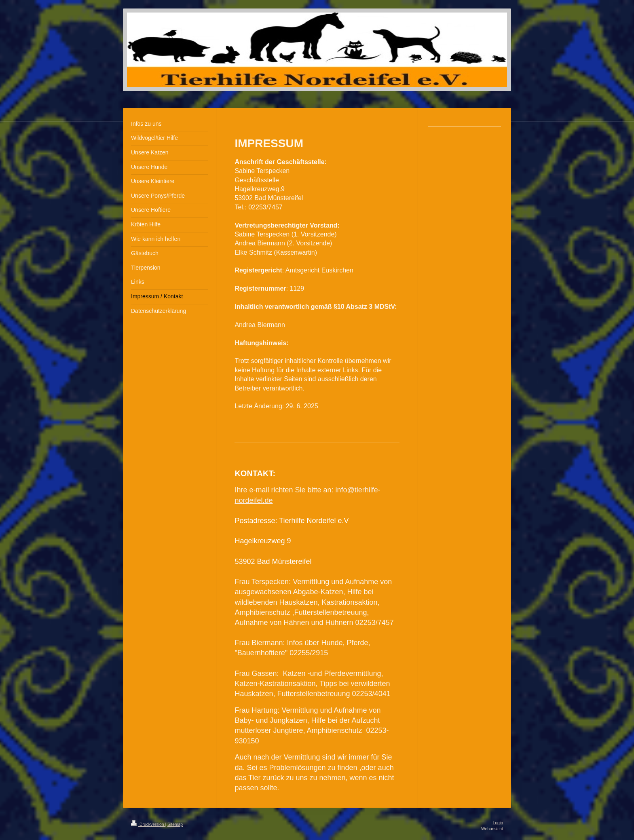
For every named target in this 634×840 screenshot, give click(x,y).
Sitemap (175, 824)
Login (498, 823)
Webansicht (492, 829)
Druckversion (148, 824)
